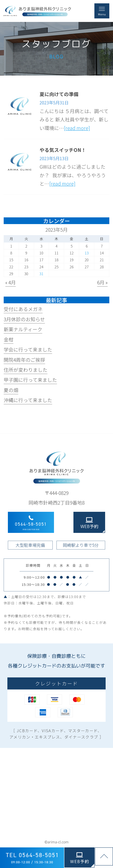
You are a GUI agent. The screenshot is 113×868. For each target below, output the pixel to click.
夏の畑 (11, 390)
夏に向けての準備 (59, 94)
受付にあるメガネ (23, 309)
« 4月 (11, 282)
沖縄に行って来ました (28, 400)
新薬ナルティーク (23, 329)
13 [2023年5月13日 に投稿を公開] (87, 253)
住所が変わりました (26, 370)
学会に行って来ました (28, 349)
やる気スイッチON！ (63, 150)
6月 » (102, 282)
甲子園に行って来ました (30, 380)
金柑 (9, 339)
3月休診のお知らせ (24, 319)
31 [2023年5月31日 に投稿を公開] (41, 273)
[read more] (77, 128)
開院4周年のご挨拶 (24, 360)
